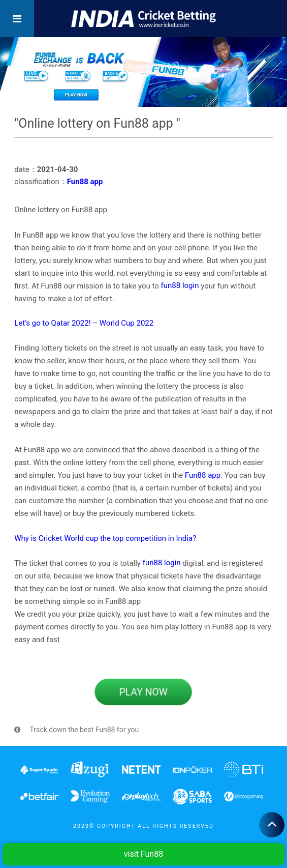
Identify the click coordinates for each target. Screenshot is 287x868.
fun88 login (180, 285)
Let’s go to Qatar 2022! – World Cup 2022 (84, 323)
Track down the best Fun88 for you (76, 730)
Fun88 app (85, 182)
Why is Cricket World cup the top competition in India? (105, 538)
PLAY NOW (144, 692)
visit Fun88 (143, 854)
